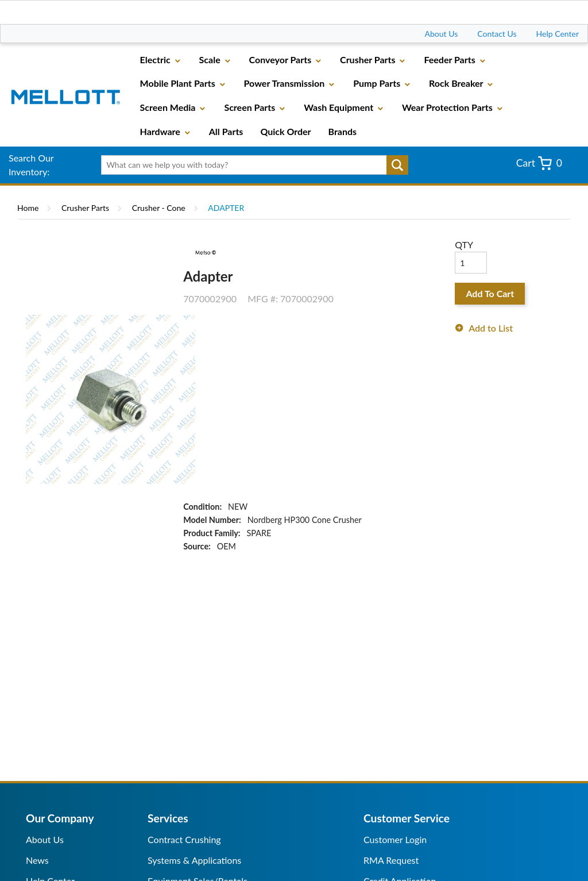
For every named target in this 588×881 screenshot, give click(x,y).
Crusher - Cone (159, 208)
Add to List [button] (491, 328)
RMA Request (391, 860)
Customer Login (395, 839)
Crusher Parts (85, 208)
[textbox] (251, 165)
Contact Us (497, 34)
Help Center (558, 34)
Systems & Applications (194, 860)
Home (28, 208)
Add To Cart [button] (490, 293)
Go (397, 165)
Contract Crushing (184, 839)
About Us (442, 34)
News (37, 860)
